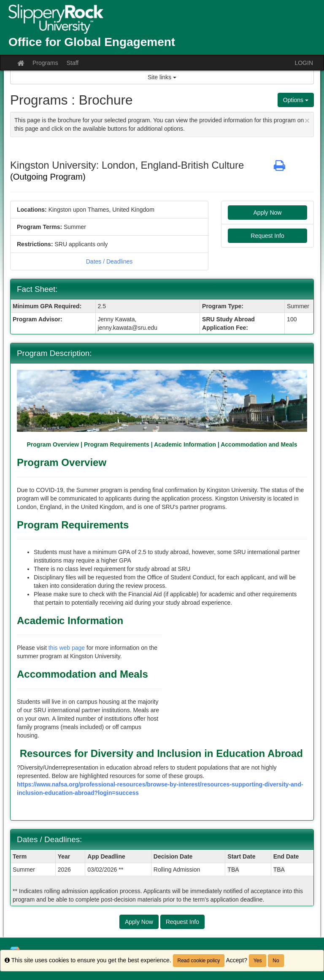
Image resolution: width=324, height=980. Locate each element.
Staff (73, 63)
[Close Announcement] (307, 120)
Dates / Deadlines (109, 261)
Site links (162, 77)
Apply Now (268, 213)
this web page (67, 648)
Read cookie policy (199, 961)
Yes (258, 961)
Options (296, 100)
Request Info (267, 236)
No (276, 961)
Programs (45, 63)
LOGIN (304, 63)
